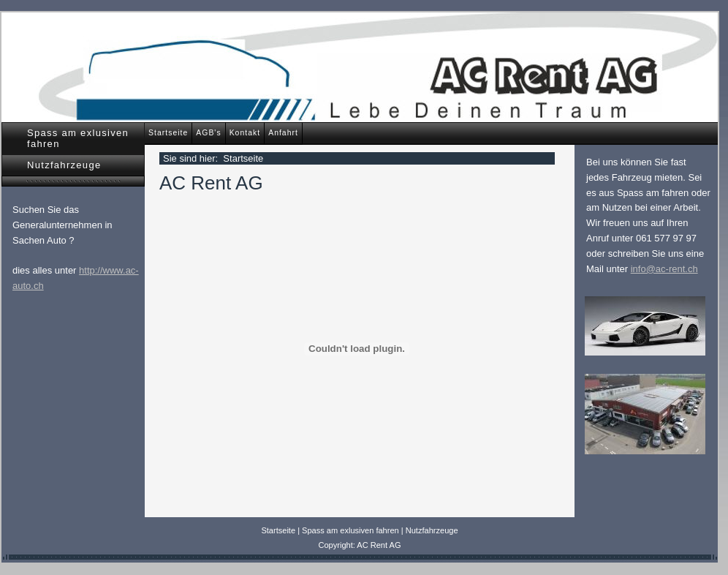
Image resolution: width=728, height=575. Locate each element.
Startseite (168, 133)
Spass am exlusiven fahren (78, 138)
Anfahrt (283, 133)
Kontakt (245, 133)
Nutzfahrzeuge (64, 165)
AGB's (208, 133)
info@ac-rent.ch (664, 269)
